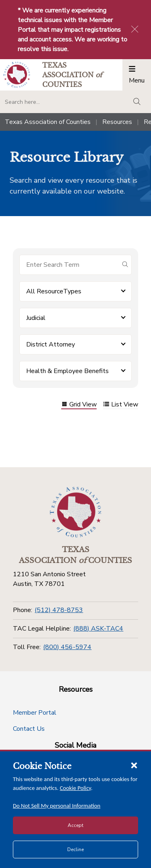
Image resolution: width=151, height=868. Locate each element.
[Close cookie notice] (134, 765)
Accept (75, 825)
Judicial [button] (36, 318)
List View (121, 405)
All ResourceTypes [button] (54, 291)
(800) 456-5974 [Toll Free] (67, 647)
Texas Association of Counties (48, 122)
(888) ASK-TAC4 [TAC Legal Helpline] (98, 629)
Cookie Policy (76, 788)
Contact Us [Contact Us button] (29, 729)
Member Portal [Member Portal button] (35, 713)
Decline (75, 849)
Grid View (79, 405)
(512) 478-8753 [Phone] (59, 610)
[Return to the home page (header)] (17, 75)
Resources (117, 122)
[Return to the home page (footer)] (76, 512)
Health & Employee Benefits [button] (67, 371)
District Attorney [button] (51, 344)
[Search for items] (69, 265)
